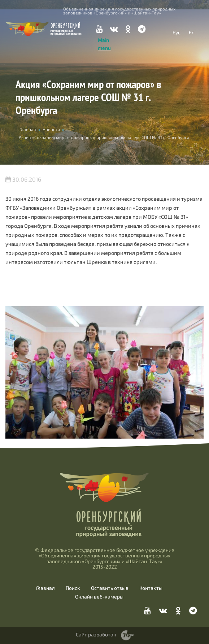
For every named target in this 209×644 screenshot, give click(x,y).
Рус (177, 32)
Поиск (73, 588)
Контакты (151, 588)
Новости (51, 129)
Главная (28, 129)
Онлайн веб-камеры (99, 597)
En (192, 32)
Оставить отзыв (110, 588)
